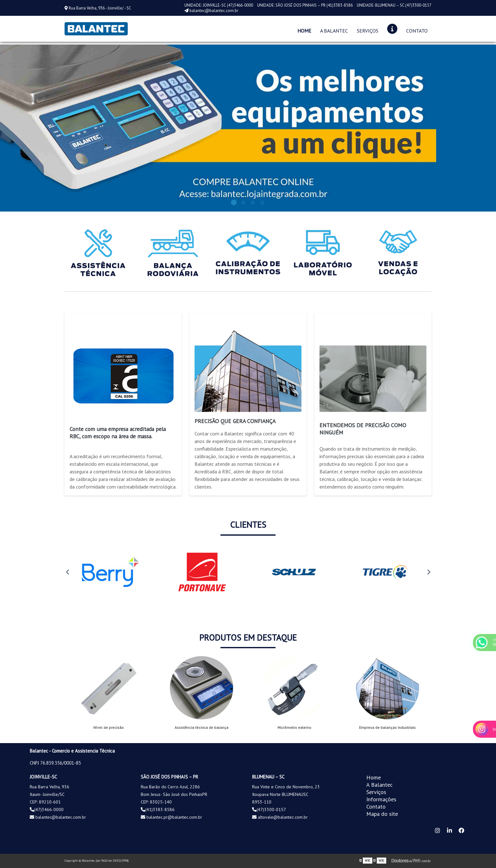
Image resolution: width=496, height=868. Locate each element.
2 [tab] (243, 204)
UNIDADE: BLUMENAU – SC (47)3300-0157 (394, 5)
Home (304, 31)
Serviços (368, 31)
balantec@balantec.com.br (211, 11)
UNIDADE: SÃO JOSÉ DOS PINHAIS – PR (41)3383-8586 (305, 5)
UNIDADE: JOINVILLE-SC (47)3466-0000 (219, 5)
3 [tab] (253, 204)
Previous (68, 572)
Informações (381, 799)
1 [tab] (234, 204)
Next (428, 572)
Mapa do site (382, 814)
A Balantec (334, 31)
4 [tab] (262, 204)
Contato (417, 31)
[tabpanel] (248, 128)
